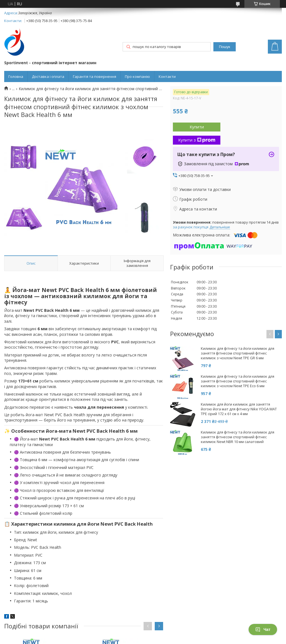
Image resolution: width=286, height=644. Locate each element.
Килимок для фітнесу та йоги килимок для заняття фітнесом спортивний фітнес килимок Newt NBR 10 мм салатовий (238, 437)
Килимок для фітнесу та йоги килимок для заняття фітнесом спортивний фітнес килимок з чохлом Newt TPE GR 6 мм (238, 353)
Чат (263, 629)
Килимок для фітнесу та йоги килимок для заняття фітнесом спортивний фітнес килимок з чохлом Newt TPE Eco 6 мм (238, 381)
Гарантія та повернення (95, 76)
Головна (16, 76)
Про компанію (137, 76)
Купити (197, 127)
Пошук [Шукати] (225, 47)
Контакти (167, 76)
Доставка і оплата (48, 76)
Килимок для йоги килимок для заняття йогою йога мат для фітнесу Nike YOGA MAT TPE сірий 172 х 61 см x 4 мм (239, 409)
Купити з (197, 140)
